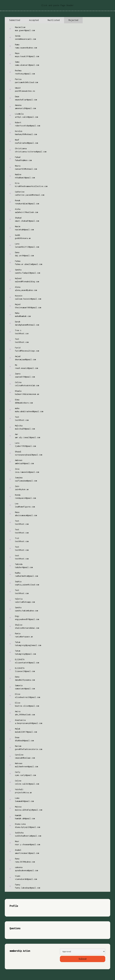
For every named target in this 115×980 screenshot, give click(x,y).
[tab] (15, 20)
